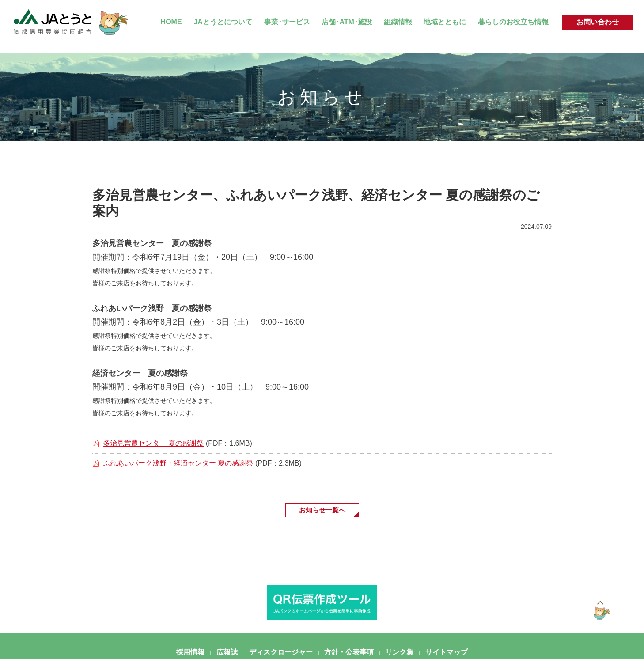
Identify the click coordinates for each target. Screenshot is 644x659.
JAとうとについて (223, 22)
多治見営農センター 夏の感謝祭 (153, 443)
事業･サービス (287, 22)
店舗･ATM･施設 (347, 22)
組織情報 (398, 22)
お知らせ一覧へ (322, 510)
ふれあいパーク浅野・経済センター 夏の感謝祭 (178, 463)
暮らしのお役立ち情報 (513, 22)
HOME (171, 22)
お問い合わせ (598, 22)
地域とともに (445, 22)
